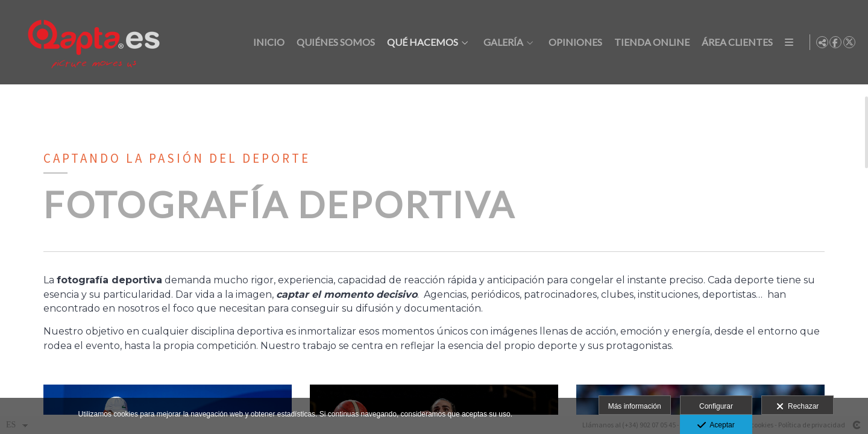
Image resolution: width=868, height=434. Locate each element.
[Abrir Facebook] (835, 42)
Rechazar (797, 407)
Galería (502, 42)
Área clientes (735, 42)
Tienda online (650, 42)
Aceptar (716, 426)
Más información (635, 406)
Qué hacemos (421, 42)
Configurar (716, 406)
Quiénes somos (334, 42)
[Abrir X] (849, 42)
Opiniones (574, 42)
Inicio (267, 42)
